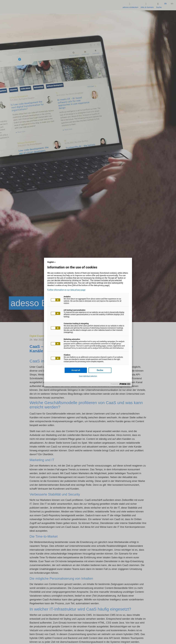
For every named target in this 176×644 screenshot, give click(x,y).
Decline (100, 370)
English (52, 262)
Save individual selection (88, 376)
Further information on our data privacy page (66, 290)
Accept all (76, 370)
